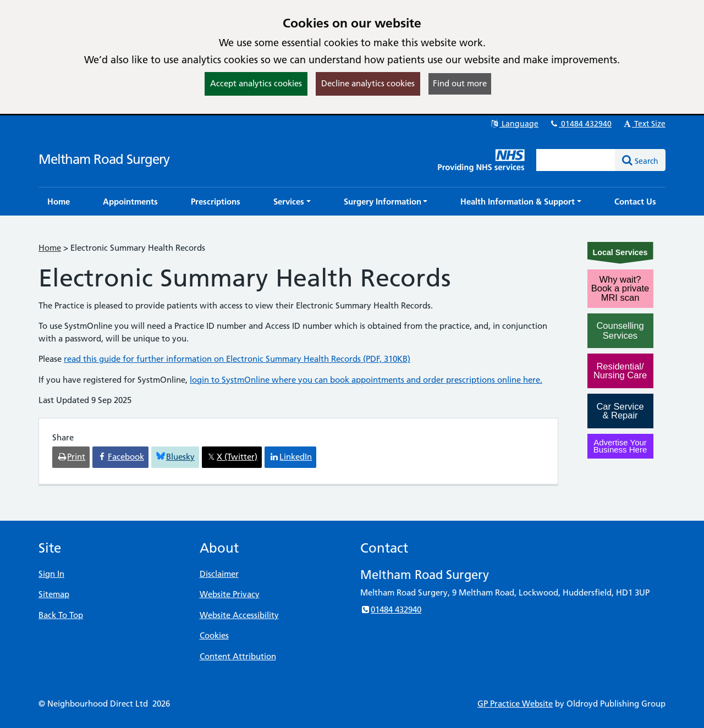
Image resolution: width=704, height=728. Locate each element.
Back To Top (61, 615)
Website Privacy (230, 594)
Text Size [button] (644, 124)
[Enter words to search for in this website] (576, 160)
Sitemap (54, 594)
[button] (292, 202)
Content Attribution (238, 656)
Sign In (51, 574)
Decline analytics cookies (368, 83)
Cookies (214, 635)
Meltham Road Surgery (104, 159)
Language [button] (514, 124)
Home (50, 248)
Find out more (460, 83)
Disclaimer (219, 574)
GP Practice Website (515, 704)
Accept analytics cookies (256, 83)
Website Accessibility (239, 615)
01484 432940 (580, 124)
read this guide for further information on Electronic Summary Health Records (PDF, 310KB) (237, 359)
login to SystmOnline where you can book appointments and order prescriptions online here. (366, 380)
